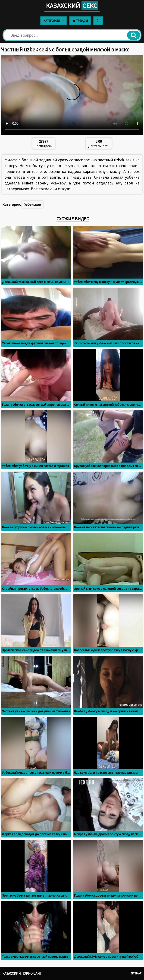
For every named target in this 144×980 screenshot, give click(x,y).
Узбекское (33, 204)
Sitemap (136, 973)
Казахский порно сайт (22, 973)
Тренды (80, 21)
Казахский (72, 6)
